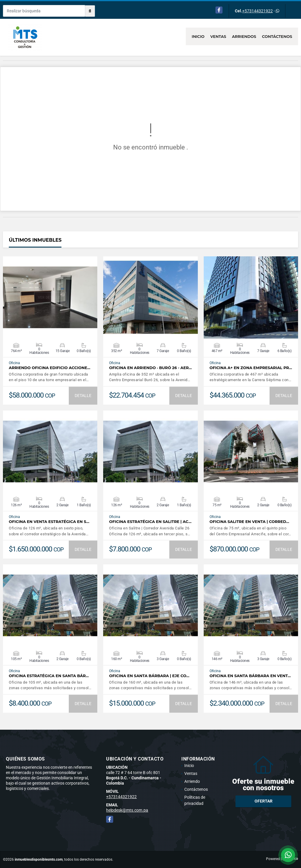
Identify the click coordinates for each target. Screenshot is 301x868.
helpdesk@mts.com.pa (127, 810)
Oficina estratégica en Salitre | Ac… (150, 522)
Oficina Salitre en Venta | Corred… (249, 522)
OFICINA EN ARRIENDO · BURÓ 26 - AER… (150, 368)
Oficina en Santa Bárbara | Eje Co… (149, 676)
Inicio (198, 36)
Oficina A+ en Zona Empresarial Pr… (251, 368)
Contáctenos (277, 36)
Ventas (218, 36)
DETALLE (83, 396)
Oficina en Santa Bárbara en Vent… (250, 676)
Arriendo (192, 781)
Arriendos (244, 36)
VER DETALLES (50, 297)
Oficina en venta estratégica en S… (49, 522)
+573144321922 (257, 11)
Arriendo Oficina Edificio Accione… (50, 368)
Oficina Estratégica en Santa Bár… (49, 676)
